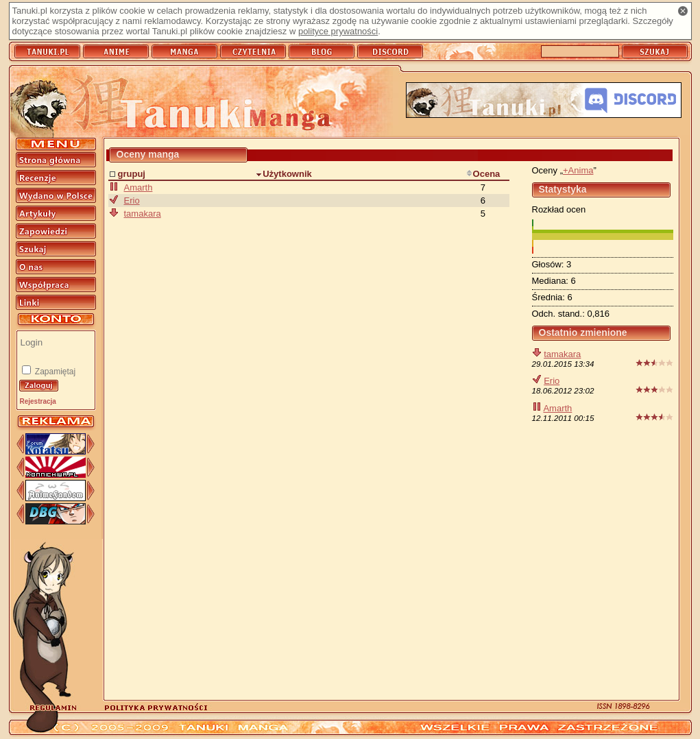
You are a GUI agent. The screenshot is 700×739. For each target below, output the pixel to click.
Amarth (557, 408)
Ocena (483, 174)
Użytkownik (284, 174)
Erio (552, 381)
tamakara (562, 354)
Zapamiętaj (55, 372)
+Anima (578, 170)
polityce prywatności (338, 31)
